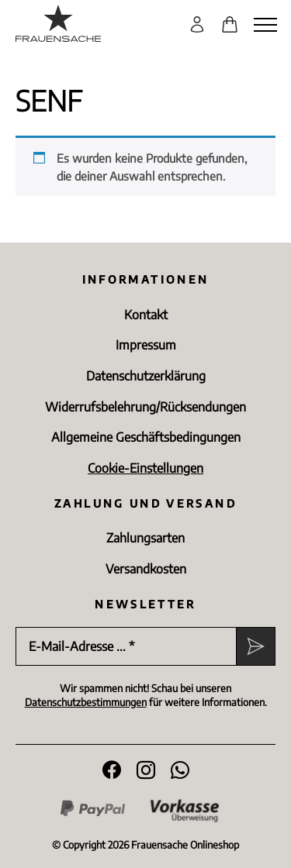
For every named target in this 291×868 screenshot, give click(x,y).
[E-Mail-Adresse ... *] (126, 646)
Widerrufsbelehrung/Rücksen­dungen (145, 407)
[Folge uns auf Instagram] (146, 770)
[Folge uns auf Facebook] (112, 770)
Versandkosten (146, 569)
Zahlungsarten (145, 538)
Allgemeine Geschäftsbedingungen (146, 437)
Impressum (146, 345)
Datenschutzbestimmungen (86, 702)
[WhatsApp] (180, 770)
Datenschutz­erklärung (146, 376)
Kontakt (146, 315)
